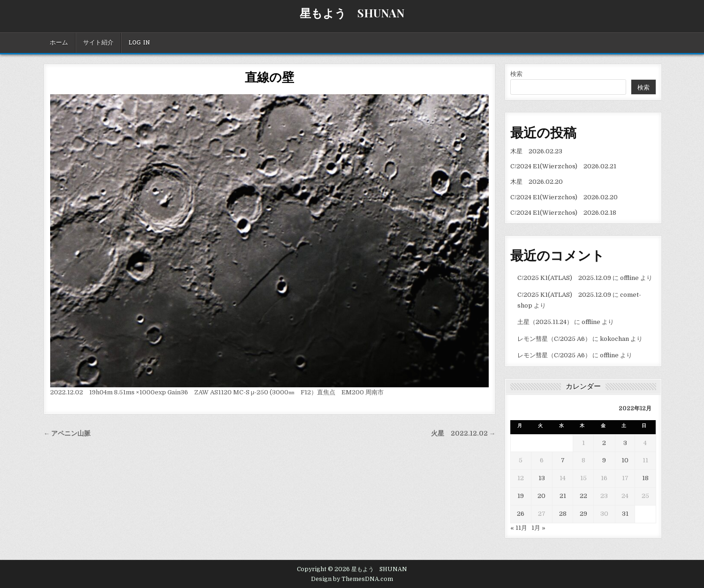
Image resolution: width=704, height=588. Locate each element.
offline (629, 278)
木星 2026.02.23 (536, 151)
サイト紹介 (98, 43)
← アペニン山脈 (67, 433)
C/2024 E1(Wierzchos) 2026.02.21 (563, 166)
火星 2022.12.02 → (463, 433)
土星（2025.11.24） (545, 322)
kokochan (614, 339)
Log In (139, 43)
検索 (516, 74)
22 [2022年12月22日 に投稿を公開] (583, 496)
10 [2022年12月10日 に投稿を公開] (625, 460)
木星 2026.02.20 (537, 182)
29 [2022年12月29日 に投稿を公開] (583, 514)
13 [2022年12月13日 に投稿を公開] (542, 478)
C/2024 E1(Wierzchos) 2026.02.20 (564, 197)
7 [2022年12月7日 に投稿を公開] (563, 460)
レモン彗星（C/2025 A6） (554, 339)
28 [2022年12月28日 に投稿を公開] (563, 514)
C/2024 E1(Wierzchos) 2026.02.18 (563, 213)
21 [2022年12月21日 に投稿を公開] (563, 496)
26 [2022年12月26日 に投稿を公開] (521, 514)
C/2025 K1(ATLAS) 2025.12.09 (564, 278)
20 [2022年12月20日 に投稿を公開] (541, 496)
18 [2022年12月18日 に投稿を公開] (645, 478)
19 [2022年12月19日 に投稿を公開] (521, 496)
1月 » (538, 528)
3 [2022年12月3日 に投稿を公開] (625, 443)
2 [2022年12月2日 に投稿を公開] (604, 443)
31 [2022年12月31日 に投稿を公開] (625, 514)
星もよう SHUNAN (352, 13)
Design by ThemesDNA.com (352, 579)
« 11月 (519, 528)
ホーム (59, 43)
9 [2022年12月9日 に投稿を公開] (604, 460)
